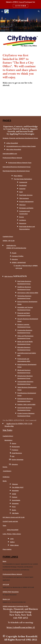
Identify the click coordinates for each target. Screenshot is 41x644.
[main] (20, 20)
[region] (20, 4)
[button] (2, 11)
